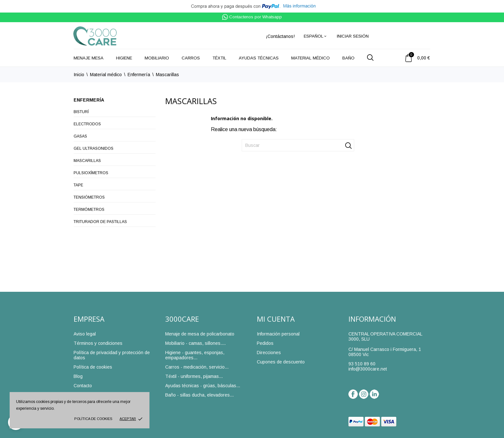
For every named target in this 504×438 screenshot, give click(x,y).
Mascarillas (87, 161)
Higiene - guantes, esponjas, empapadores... (195, 355)
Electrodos (87, 124)
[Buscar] (298, 145)
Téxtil (219, 58)
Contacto (83, 386)
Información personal (278, 334)
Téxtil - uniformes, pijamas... (194, 376)
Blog (78, 376)
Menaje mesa (89, 58)
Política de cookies (93, 419)
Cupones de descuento (281, 362)
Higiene (124, 58)
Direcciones (269, 353)
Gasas (80, 136)
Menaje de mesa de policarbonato (200, 334)
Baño (348, 58)
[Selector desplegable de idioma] (315, 36)
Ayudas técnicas (259, 58)
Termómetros (89, 210)
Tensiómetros (89, 197)
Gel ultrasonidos (94, 148)
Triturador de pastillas (100, 222)
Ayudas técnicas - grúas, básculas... (203, 386)
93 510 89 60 (362, 364)
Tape (78, 185)
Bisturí (81, 112)
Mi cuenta (276, 319)
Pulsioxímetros (91, 173)
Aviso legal (85, 334)
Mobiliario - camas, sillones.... (195, 343)
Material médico (310, 58)
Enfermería (89, 100)
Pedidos (265, 343)
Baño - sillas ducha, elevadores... (199, 395)
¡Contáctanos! (280, 36)
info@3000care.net (368, 369)
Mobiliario (157, 58)
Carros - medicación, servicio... (197, 367)
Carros (191, 58)
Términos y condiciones (98, 343)
